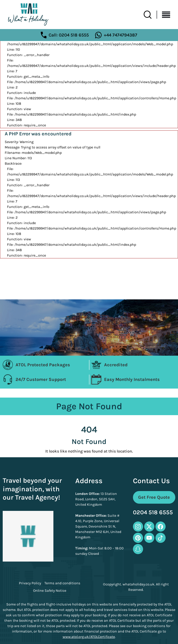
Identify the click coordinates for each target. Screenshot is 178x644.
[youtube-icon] (149, 538)
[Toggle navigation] (164, 15)
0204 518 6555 (153, 513)
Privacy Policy (30, 583)
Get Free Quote (154, 497)
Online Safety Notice (50, 591)
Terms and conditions (62, 583)
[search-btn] (150, 15)
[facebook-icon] (161, 527)
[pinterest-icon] (138, 538)
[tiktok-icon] (161, 538)
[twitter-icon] (149, 527)
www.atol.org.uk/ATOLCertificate (89, 637)
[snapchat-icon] (138, 549)
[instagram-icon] (138, 527)
